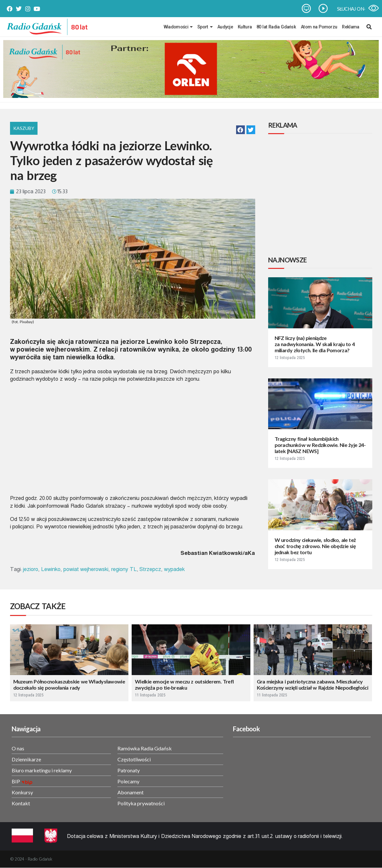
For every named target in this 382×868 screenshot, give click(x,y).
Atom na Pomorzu (319, 27)
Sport (205, 27)
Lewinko (51, 569)
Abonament (131, 792)
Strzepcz (150, 569)
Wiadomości (178, 27)
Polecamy (128, 781)
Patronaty (129, 770)
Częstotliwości (134, 759)
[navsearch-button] (369, 27)
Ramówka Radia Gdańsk (145, 748)
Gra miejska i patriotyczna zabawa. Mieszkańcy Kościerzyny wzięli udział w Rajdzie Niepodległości (312, 684)
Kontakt (21, 803)
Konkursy (22, 792)
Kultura (245, 27)
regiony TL (124, 569)
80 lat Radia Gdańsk (276, 27)
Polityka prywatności (141, 803)
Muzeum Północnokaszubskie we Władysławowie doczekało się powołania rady (69, 684)
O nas (18, 748)
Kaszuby (24, 128)
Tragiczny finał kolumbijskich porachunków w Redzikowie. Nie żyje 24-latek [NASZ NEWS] (320, 445)
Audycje (225, 27)
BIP (16, 781)
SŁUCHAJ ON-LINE (356, 9)
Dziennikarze (26, 759)
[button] (240, 130)
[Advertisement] (322, 196)
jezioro (31, 569)
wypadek (174, 569)
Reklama (350, 27)
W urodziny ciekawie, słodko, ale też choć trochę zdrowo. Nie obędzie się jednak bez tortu (315, 546)
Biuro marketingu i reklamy (42, 770)
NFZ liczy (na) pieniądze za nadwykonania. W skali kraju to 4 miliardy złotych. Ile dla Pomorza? (315, 344)
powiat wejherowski (86, 569)
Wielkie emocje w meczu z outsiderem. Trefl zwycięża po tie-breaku (184, 684)
